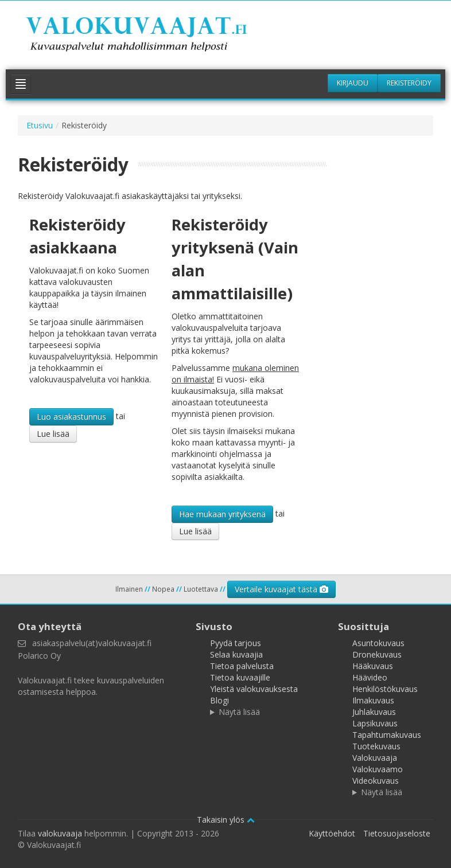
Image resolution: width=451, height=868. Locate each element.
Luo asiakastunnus (71, 417)
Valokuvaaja (375, 758)
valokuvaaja (60, 833)
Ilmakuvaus (373, 700)
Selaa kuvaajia (236, 654)
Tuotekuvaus (376, 746)
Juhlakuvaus (374, 712)
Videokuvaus (376, 781)
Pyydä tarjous (236, 643)
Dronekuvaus (377, 654)
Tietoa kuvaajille (240, 677)
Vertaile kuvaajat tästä (281, 589)
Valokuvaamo (378, 769)
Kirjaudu (353, 83)
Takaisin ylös (226, 820)
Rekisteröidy (409, 83)
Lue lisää (53, 434)
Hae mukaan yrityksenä (222, 514)
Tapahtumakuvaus (387, 735)
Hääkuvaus (373, 666)
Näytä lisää (239, 712)
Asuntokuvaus (378, 643)
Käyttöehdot (332, 833)
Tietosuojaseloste (397, 833)
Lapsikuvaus (375, 723)
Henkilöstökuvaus (385, 689)
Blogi (219, 700)
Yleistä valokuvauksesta (254, 689)
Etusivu (40, 125)
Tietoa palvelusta (242, 666)
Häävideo (370, 677)
